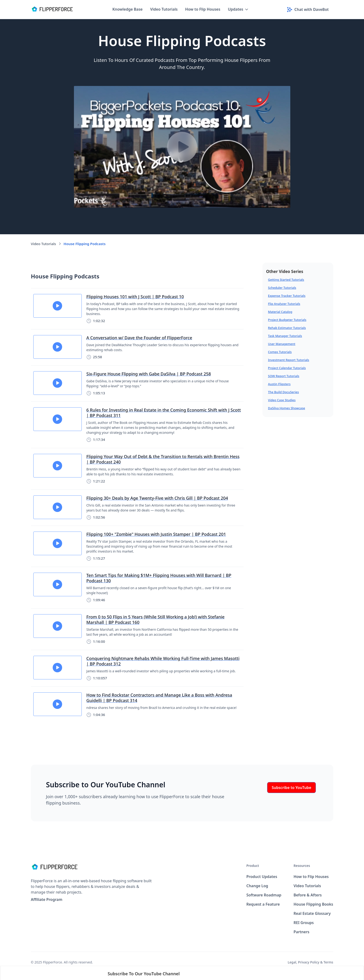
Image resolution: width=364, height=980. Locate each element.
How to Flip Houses (203, 9)
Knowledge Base (128, 9)
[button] (238, 9)
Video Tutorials (164, 9)
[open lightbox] (182, 147)
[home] (52, 9)
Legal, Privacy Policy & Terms (310, 962)
